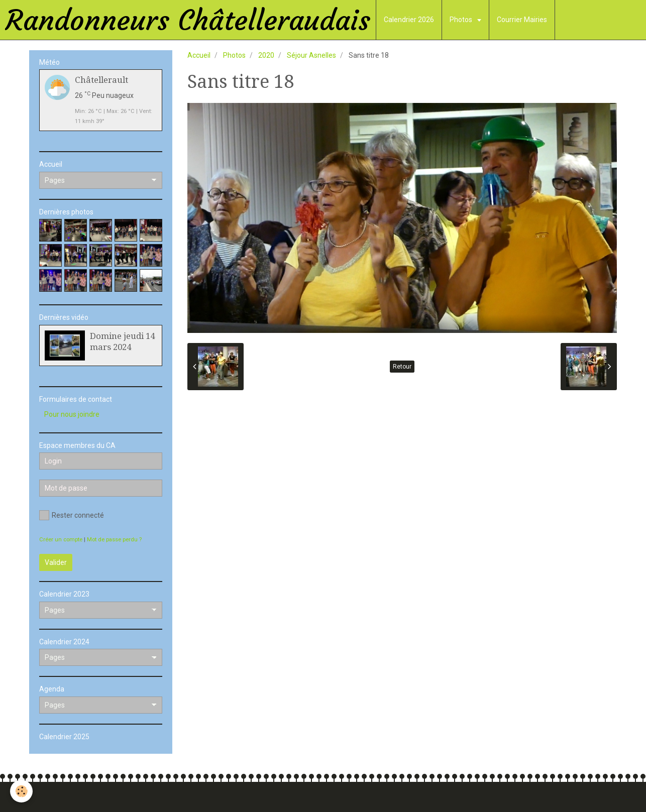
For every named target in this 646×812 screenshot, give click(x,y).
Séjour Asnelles (311, 55)
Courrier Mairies (522, 20)
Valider (56, 562)
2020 (266, 55)
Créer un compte (61, 540)
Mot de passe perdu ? (114, 540)
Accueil (199, 55)
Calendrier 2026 (409, 20)
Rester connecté (72, 515)
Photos (462, 20)
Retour (402, 367)
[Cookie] (21, 791)
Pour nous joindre (72, 414)
